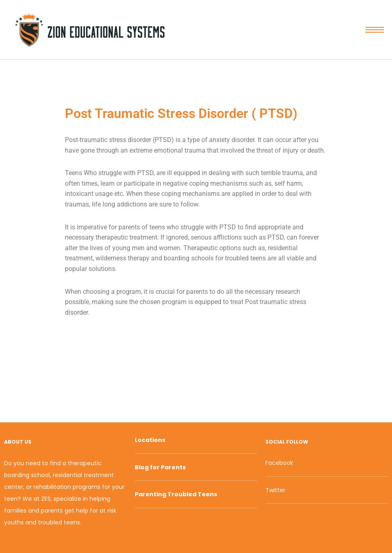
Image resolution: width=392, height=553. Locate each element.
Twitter (275, 490)
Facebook (279, 463)
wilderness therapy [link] (122, 258)
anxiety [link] (219, 140)
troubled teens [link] (245, 258)
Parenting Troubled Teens (176, 494)
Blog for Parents (160, 467)
